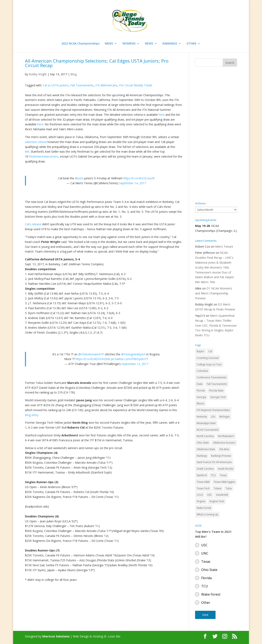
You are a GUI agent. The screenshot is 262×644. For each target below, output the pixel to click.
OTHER (191, 44)
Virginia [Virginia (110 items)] (201, 501)
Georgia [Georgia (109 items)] (201, 397)
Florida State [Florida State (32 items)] (216, 391)
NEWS (149, 44)
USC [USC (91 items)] (209, 495)
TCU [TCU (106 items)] (213, 475)
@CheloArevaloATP (91, 354)
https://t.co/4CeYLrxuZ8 (139, 178)
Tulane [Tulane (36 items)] (218, 488)
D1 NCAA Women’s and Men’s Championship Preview (214, 293)
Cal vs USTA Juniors (56, 85)
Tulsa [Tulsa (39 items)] (229, 488)
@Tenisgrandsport (133, 354)
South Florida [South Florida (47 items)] (225, 469)
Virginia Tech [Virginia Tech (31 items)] (217, 501)
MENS (109, 44)
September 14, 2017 (133, 183)
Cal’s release (33, 224)
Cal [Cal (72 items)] (210, 351)
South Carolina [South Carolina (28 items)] (205, 469)
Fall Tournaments (82, 85)
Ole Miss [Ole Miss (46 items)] (224, 449)
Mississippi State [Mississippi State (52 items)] (206, 423)
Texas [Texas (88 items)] (223, 475)
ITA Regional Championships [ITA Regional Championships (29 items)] (213, 410)
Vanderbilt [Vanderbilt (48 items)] (222, 495)
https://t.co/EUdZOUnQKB (93, 359)
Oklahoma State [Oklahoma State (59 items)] (206, 449)
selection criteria (36, 142)
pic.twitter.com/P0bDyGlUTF (130, 359)
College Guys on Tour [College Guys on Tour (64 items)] (209, 364)
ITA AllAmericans (106, 85)
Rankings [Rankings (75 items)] (202, 456)
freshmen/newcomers (44, 156)
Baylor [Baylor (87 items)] (200, 351)
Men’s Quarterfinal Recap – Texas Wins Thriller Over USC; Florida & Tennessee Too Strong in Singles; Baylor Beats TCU (216, 325)
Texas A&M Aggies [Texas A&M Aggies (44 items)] (224, 482)
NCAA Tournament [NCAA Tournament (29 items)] (208, 430)
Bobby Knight (38, 74)
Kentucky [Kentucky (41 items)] (202, 417)
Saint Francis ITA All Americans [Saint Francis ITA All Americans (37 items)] (214, 462)
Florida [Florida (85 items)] (201, 391)
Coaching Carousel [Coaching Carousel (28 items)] (208, 358)
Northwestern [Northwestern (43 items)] (226, 436)
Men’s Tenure (224, 247)
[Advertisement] (216, 134)
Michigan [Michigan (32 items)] (225, 417)
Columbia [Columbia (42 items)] (202, 371)
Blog (73, 74)
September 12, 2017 (135, 364)
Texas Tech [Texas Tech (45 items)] (203, 488)
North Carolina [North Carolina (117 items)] (205, 436)
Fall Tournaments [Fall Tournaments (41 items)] (217, 384)
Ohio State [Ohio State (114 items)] (203, 443)
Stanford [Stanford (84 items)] (202, 475)
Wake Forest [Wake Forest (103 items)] (204, 508)
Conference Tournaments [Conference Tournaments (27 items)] (212, 377)
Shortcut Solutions (56, 636)
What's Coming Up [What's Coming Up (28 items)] (207, 514)
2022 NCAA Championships (80, 44)
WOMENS (129, 44)
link (27, 152)
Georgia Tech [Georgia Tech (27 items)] (218, 397)
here (162, 115)
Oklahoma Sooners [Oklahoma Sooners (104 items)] (224, 443)
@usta (79, 178)
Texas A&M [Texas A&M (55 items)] (203, 482)
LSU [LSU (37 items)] (213, 417)
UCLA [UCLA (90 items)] (200, 495)
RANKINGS (170, 44)
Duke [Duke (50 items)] (200, 384)
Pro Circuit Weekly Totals (136, 85)
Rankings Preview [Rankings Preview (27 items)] (221, 456)
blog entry (32, 415)
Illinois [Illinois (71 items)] (200, 403)
